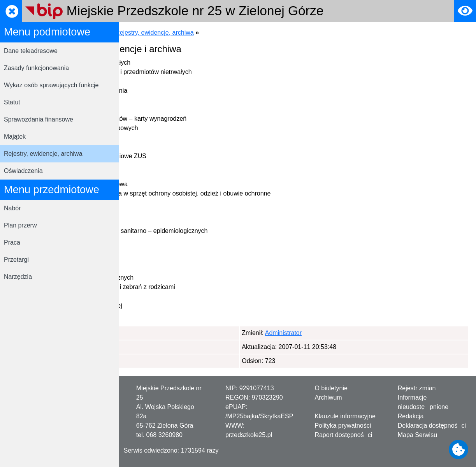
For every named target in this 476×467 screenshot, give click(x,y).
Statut (12, 102)
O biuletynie (331, 388)
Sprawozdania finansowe (39, 119)
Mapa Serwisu (417, 435)
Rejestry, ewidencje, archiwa (43, 154)
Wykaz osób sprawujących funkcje (51, 85)
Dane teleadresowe (31, 51)
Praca (12, 242)
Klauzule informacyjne (345, 416)
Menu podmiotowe (199, 33)
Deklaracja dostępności (432, 426)
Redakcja (411, 416)
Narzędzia (18, 277)
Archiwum (328, 397)
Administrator (165, 333)
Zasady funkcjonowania (36, 68)
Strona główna (147, 33)
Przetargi (16, 260)
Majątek (15, 137)
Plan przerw (20, 225)
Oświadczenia (23, 171)
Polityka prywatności (343, 426)
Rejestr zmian (417, 388)
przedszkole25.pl (249, 435)
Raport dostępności (343, 435)
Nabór (12, 208)
